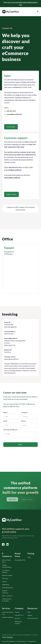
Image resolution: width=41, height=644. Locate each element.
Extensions (5, 578)
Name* (5, 412)
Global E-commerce (5, 592)
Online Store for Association (7, 600)
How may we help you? (10, 430)
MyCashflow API (33, 618)
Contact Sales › (11, 127)
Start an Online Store (6, 561)
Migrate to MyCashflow (7, 566)
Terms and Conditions (8, 641)
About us (17, 618)
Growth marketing (7, 617)
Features (5, 581)
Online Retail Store (7, 588)
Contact (17, 612)
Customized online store (7, 613)
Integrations (6, 585)
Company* (25, 412)
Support (30, 615)
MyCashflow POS (20, 560)
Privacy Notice (21, 641)
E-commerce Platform (6, 571)
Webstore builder (7, 575)
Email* (5, 421)
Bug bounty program (18, 622)
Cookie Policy (32, 641)
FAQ (29, 612)
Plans (29, 557)
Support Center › (11, 194)
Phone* (23, 421)
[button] (38, 12)
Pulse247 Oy (19, 615)
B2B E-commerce (7, 596)
